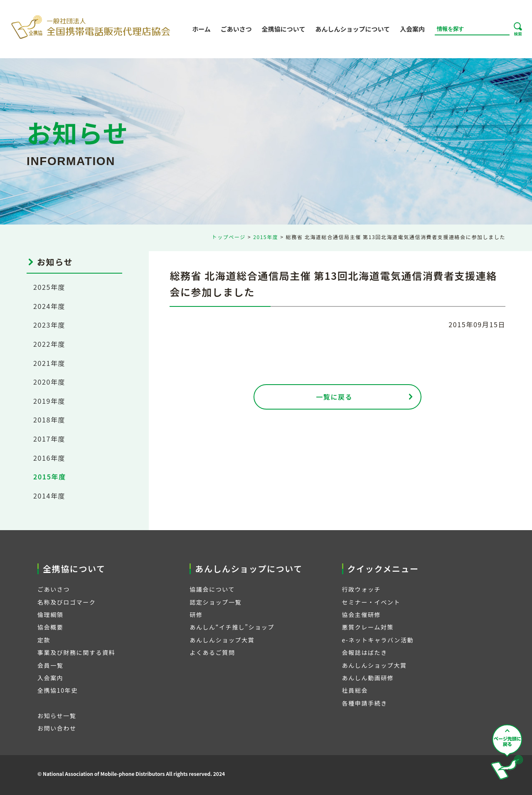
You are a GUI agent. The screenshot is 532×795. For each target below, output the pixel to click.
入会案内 (412, 29)
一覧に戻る (334, 397)
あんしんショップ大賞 (222, 640)
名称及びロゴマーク (66, 602)
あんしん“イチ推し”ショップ (232, 627)
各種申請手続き (365, 703)
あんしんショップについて (352, 29)
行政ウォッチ (362, 589)
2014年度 (49, 496)
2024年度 (49, 306)
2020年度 (49, 382)
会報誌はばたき (365, 652)
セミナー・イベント (371, 602)
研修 (196, 615)
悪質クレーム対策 (368, 627)
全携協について (284, 29)
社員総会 (355, 690)
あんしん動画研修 (368, 678)
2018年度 (49, 420)
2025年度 (49, 287)
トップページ (229, 237)
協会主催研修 (362, 615)
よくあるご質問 (212, 652)
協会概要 (50, 627)
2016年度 (49, 458)
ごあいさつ (236, 29)
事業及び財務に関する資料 (76, 652)
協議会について (212, 589)
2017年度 (49, 439)
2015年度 (266, 237)
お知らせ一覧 (57, 716)
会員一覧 (50, 665)
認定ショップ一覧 (216, 602)
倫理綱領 (50, 615)
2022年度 (49, 344)
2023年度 (49, 325)
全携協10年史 (58, 690)
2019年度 (49, 401)
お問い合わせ (57, 728)
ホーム (201, 29)
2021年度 (49, 363)
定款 (44, 640)
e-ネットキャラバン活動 (378, 640)
